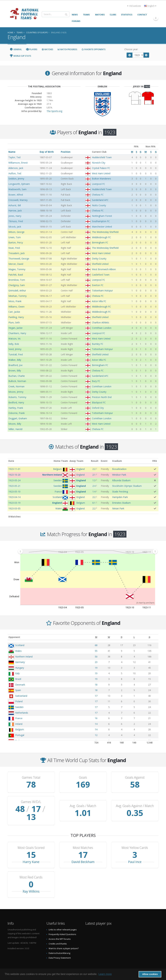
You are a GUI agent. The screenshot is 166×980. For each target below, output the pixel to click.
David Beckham (83, 854)
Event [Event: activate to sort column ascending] (104, 461)
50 (96, 657)
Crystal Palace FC (101, 168)
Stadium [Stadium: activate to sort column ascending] (117, 461)
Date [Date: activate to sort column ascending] (11, 461)
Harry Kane (31, 854)
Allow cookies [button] (150, 974)
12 (96, 735)
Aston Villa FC (99, 301)
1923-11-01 (14, 469)
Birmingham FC (100, 242)
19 (96, 668)
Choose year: (131, 49)
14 (96, 724)
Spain (18, 690)
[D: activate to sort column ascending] (122, 637)
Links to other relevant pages (63, 922)
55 (96, 651)
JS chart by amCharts (145, 603)
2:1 (94, 475)
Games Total (31, 778)
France (19, 718)
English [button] (150, 6)
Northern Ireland (24, 657)
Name (12, 152)
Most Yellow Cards (135, 840)
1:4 (94, 492)
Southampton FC (101, 221)
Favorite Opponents (93, 49)
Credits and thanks (58, 936)
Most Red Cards (31, 869)
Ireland (19, 724)
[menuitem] (88, 551)
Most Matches (83, 840)
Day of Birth (47, 152)
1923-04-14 (14, 497)
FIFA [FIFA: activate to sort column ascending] (155, 461)
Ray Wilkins (31, 883)
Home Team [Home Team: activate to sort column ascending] (61, 461)
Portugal (20, 735)
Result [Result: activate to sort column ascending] (95, 461)
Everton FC (98, 285)
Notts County (99, 205)
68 (96, 645)
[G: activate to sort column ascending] (149, 637)
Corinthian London (102, 328)
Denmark (20, 685)
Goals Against (135, 778)
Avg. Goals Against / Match (135, 802)
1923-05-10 (14, 492)
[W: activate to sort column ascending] (109, 637)
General (16, 49)
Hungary (20, 668)
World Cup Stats (20, 56)
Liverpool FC (98, 184)
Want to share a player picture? (64, 940)
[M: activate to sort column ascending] (96, 637)
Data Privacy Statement (60, 950)
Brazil (18, 679)
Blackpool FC (99, 402)
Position (66, 152)
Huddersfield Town (102, 157)
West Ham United (101, 173)
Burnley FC (98, 344)
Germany (20, 662)
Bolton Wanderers (101, 179)
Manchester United (102, 227)
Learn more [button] (105, 974)
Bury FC (96, 381)
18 (96, 685)
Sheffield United (100, 264)
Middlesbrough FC (101, 237)
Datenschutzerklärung (59, 945)
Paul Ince (135, 854)
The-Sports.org (54, 111)
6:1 (94, 503)
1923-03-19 (14, 503)
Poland (19, 701)
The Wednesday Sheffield (105, 232)
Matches (47, 49)
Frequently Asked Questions (62, 926)
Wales (18, 651)
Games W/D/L (31, 802)
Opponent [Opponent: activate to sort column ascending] (14, 637)
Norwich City (99, 163)
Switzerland (21, 696)
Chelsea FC (98, 195)
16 (96, 718)
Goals (83, 778)
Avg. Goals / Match (83, 802)
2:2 (94, 469)
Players (32, 49)
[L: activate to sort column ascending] (134, 637)
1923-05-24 (14, 480)
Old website (134, 6)
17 (96, 696)
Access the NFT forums (60, 931)
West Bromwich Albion (104, 269)
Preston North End (102, 397)
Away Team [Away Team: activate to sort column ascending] (76, 461)
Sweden (19, 707)
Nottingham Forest (102, 216)
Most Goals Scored (31, 840)
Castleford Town (101, 275)
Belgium (20, 729)
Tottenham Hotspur (102, 291)
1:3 (94, 480)
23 (96, 662)
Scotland (20, 645)
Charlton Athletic (101, 322)
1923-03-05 (14, 508)
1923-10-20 (14, 475)
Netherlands (22, 713)
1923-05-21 (14, 486)
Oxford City (98, 408)
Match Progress (67, 49)
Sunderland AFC (100, 200)
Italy (17, 673)
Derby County (99, 259)
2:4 (94, 486)
